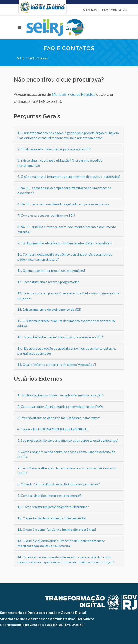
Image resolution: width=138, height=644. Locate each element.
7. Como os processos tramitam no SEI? (46, 215)
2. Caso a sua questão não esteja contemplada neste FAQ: (60, 406)
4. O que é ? (53, 429)
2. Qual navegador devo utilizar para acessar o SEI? (54, 149)
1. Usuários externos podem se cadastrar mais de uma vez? (60, 395)
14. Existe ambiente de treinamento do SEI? (49, 309)
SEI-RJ (21, 58)
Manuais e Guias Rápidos (74, 94)
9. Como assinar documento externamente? (49, 495)
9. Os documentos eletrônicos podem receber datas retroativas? (65, 243)
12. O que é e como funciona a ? (57, 529)
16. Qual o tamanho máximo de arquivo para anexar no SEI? (60, 337)
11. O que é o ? (52, 518)
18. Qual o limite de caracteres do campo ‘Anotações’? (57, 365)
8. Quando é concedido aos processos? (59, 484)
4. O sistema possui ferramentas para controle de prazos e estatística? (69, 177)
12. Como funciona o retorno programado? (48, 282)
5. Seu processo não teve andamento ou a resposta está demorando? (68, 440)
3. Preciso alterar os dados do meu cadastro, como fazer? (59, 418)
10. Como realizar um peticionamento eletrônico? (53, 507)
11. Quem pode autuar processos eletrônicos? (51, 271)
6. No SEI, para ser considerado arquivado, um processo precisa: (64, 204)
